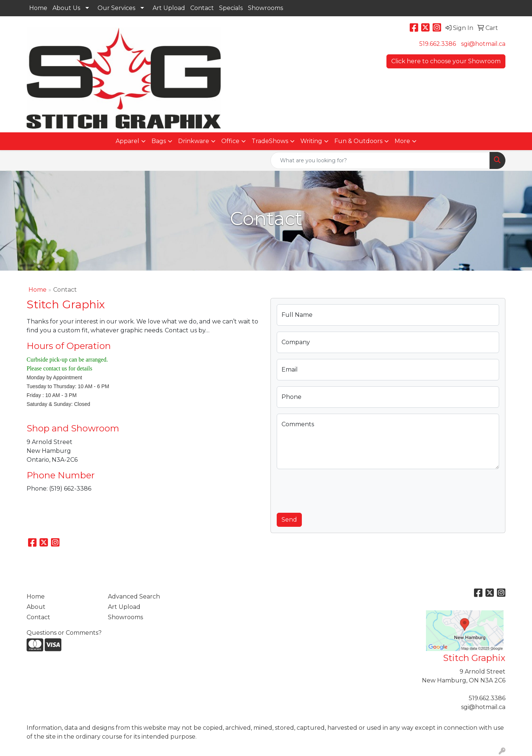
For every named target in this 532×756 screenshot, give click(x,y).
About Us (66, 8)
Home (38, 8)
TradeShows (270, 141)
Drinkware (194, 141)
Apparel (127, 141)
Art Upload (169, 8)
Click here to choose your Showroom (446, 61)
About (36, 607)
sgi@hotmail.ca (483, 44)
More (402, 141)
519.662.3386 (438, 44)
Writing (311, 141)
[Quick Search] (380, 160)
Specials (231, 8)
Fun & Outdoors (358, 141)
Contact (202, 8)
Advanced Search (134, 596)
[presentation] (333, 489)
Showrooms (265, 8)
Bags (159, 141)
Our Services (116, 8)
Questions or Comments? (64, 633)
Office (230, 141)
